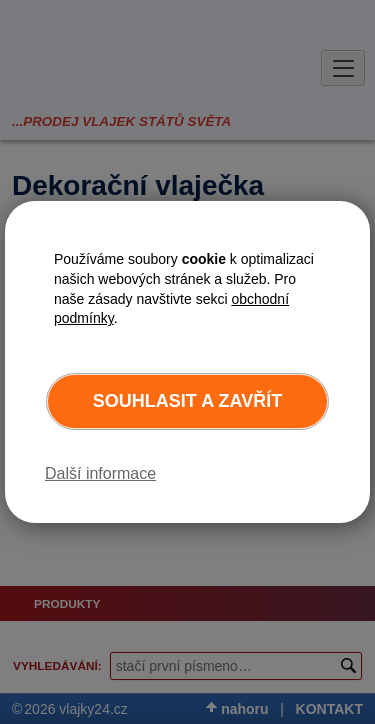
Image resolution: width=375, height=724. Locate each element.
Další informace (100, 473)
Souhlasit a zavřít (187, 401)
